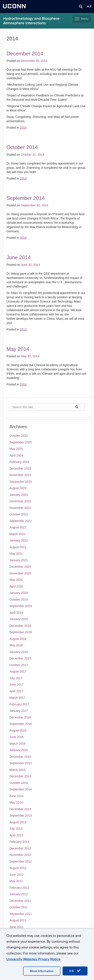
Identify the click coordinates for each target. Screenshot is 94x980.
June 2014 (19, 257)
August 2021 (18, 547)
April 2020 (16, 586)
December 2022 (20, 501)
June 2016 (16, 737)
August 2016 (18, 730)
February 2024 (19, 462)
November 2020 (20, 573)
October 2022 (19, 514)
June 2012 (16, 875)
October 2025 (19, 436)
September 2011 (21, 914)
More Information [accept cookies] (42, 971)
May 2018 (16, 645)
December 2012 (20, 848)
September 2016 (21, 724)
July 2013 (16, 829)
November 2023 (20, 475)
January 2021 (19, 560)
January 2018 (19, 652)
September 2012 (21, 861)
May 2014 (18, 349)
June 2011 (16, 927)
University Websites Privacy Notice (33, 959)
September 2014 (26, 198)
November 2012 (20, 855)
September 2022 (21, 521)
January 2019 (19, 619)
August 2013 (18, 822)
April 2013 (16, 835)
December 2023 (20, 469)
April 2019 (16, 613)
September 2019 (21, 606)
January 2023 (19, 495)
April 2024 (16, 455)
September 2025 (21, 442)
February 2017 (19, 704)
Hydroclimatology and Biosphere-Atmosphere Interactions (32, 21)
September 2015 (21, 763)
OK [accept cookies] (75, 971)
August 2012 (18, 868)
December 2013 (20, 809)
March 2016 (17, 744)
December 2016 (20, 717)
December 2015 (20, 757)
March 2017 (17, 698)
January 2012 (19, 894)
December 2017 (20, 658)
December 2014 (25, 54)
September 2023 (21, 482)
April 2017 (16, 691)
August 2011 (18, 920)
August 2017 (18, 671)
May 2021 (16, 554)
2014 (23, 128)
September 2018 (21, 632)
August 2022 (18, 527)
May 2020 (16, 580)
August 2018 (18, 639)
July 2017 (16, 678)
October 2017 (19, 665)
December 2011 (20, 901)
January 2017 (19, 711)
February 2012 (19, 888)
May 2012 (16, 881)
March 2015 (17, 770)
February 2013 (19, 842)
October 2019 (19, 600)
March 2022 (17, 534)
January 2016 (19, 750)
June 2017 (16, 685)
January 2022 (19, 540)
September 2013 (21, 816)
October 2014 (22, 147)
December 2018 (20, 626)
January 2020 (19, 593)
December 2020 (20, 567)
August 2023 (18, 488)
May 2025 (16, 449)
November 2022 (20, 508)
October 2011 (19, 907)
